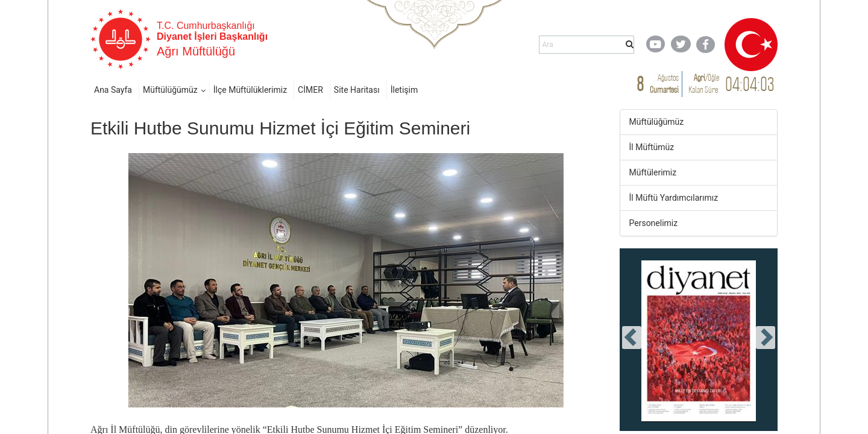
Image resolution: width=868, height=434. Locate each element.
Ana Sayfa (113, 90)
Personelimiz (654, 223)
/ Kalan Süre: (704, 83)
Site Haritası (357, 90)
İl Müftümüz (652, 147)
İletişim (404, 90)
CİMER (310, 90)
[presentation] (632, 338)
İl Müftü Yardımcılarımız (674, 198)
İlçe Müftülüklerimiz (250, 90)
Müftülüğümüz (170, 90)
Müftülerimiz (653, 172)
